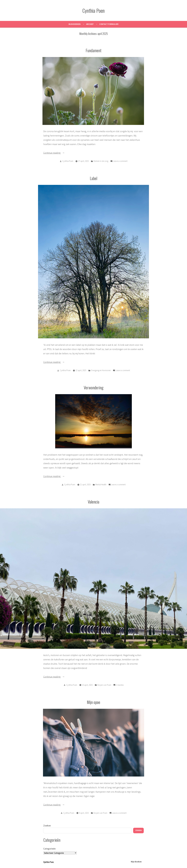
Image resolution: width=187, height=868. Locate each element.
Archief (90, 24)
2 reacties (120, 685)
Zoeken (47, 826)
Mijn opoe (94, 702)
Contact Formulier (109, 24)
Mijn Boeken (75, 24)
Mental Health (101, 485)
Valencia (93, 502)
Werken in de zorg (101, 161)
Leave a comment (120, 161)
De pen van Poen (104, 685)
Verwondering (94, 387)
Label (94, 178)
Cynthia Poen (93, 10)
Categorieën (49, 849)
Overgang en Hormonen (101, 370)
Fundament (94, 50)
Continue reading (59, 152)
